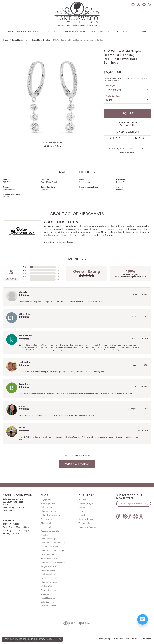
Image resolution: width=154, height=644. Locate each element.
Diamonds (52, 32)
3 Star (26, 273)
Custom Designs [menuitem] (86, 503)
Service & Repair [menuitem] (86, 519)
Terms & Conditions (121, 638)
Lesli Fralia (24, 362)
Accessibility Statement (141, 638)
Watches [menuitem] (45, 535)
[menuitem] (70, 623)
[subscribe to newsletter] (146, 504)
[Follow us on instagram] (141, 517)
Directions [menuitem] (83, 507)
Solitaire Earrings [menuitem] (48, 606)
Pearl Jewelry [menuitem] (46, 519)
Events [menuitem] (82, 511)
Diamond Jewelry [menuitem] (48, 511)
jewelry (6, 40)
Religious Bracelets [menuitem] (49, 566)
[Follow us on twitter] (135, 517)
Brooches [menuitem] (45, 594)
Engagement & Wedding (24, 32)
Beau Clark (24, 384)
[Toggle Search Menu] (133, 5)
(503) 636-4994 (52, 146)
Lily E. (22, 406)
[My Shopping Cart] (149, 5)
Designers (121, 32)
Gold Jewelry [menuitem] (46, 507)
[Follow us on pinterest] (130, 517)
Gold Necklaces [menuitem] (47, 602)
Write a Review (77, 464)
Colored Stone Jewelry (20, 40)
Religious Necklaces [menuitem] (50, 547)
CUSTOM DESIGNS (75, 32)
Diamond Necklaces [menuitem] (50, 582)
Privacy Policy (105, 638)
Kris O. (22, 428)
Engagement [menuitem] (46, 499)
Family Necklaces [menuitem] (48, 578)
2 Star (26, 276)
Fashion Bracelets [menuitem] (49, 570)
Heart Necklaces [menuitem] (48, 598)
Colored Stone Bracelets (41, 40)
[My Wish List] (144, 5)
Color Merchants (85, 182)
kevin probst (25, 336)
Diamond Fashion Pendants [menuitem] (53, 543)
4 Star (26, 270)
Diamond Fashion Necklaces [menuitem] (53, 562)
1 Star (26, 279)
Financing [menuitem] (83, 515)
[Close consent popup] (60, 639)
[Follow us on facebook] (119, 517)
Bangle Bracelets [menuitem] (48, 590)
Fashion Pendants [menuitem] (49, 555)
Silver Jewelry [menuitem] (47, 523)
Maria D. (23, 292)
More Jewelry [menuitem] (46, 527)
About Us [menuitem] (83, 499)
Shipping (115, 138)
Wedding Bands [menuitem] (48, 503)
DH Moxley (24, 314)
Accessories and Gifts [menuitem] (50, 531)
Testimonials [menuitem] (84, 523)
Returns (139, 138)
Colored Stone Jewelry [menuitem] (50, 515)
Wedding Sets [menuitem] (47, 586)
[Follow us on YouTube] (124, 517)
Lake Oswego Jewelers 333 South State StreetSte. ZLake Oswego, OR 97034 (14, 505)
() (58, 267)
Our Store (140, 32)
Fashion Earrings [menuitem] (48, 539)
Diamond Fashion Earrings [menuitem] (53, 551)
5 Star (26, 267)
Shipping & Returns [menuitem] (87, 527)
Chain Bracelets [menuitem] (48, 574)
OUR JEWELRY (100, 32)
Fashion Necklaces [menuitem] (49, 558)
